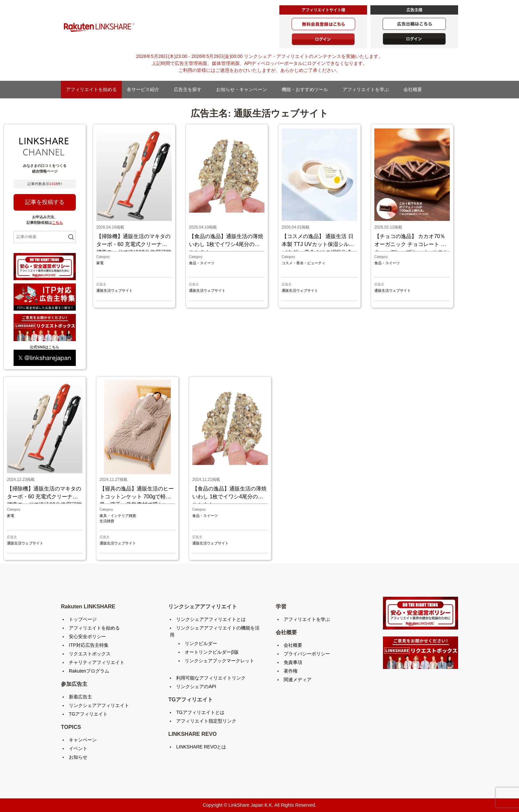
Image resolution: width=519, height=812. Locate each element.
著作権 (291, 671)
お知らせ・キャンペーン (244, 89)
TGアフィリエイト (88, 714)
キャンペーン (83, 740)
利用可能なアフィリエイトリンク (211, 678)
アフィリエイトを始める (91, 89)
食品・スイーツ (202, 263)
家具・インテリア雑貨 (118, 516)
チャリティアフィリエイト (97, 662)
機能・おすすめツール (307, 89)
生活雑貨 (107, 521)
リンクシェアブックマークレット (219, 661)
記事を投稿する (45, 202)
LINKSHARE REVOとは (201, 747)
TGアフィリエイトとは (200, 712)
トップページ (83, 619)
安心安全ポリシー (87, 636)
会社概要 (415, 89)
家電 (100, 263)
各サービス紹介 (145, 89)
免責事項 (293, 662)
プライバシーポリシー (307, 654)
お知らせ (78, 757)
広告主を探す (190, 89)
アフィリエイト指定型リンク (206, 721)
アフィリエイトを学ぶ (368, 89)
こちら (57, 223)
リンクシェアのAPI (196, 686)
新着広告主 (80, 697)
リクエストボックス (90, 654)
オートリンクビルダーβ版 (212, 652)
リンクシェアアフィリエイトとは (211, 619)
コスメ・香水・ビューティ (304, 263)
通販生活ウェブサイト (115, 290)
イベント (78, 748)
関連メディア (298, 680)
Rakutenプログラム (89, 671)
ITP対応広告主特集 (89, 645)
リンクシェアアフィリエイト (99, 705)
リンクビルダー (201, 643)
